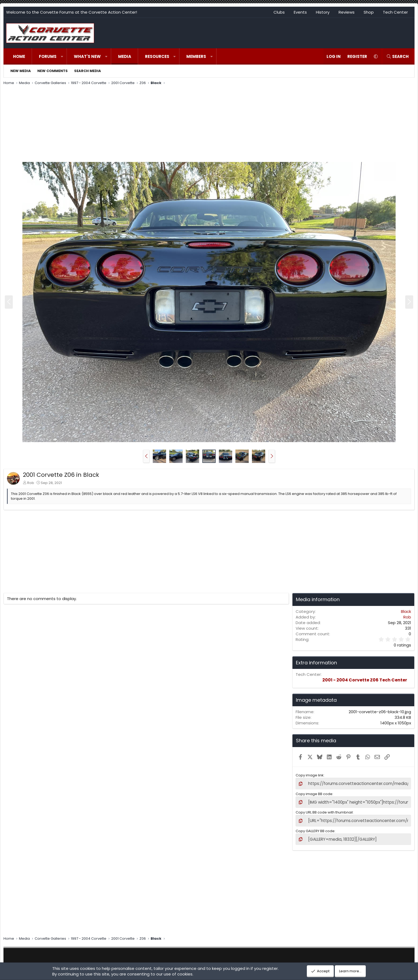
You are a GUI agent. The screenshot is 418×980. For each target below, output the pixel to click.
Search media (88, 71)
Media (125, 56)
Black (406, 611)
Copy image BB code (314, 793)
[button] (62, 56)
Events (300, 12)
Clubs (279, 12)
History (323, 12)
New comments (53, 71)
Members (196, 56)
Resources (157, 56)
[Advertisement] (209, 124)
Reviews (347, 12)
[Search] (397, 56)
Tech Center (395, 12)
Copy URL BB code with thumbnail (324, 811)
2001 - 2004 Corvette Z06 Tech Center (365, 680)
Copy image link (310, 775)
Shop (369, 12)
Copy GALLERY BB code (315, 828)
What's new (87, 56)
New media (21, 71)
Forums (48, 56)
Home (19, 56)
